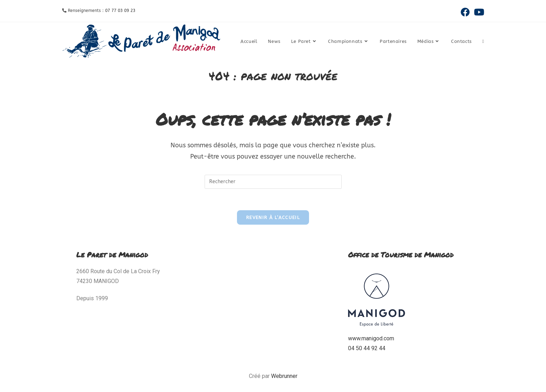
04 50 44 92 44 (367, 348)
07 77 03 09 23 (120, 11)
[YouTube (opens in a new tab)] (478, 12)
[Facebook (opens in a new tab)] (465, 12)
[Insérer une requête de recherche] (273, 182)
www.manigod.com (371, 338)
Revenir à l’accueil (273, 217)
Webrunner (284, 376)
